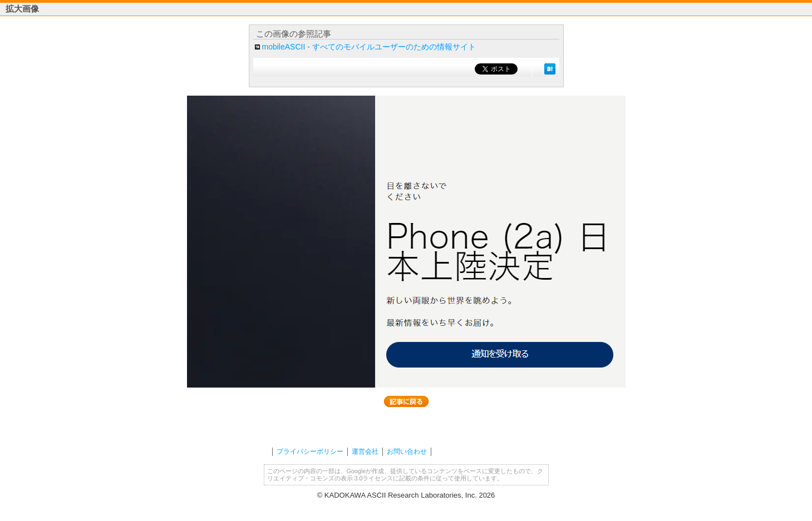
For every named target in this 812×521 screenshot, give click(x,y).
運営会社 (365, 451)
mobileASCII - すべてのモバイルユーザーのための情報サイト (369, 47)
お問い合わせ (407, 451)
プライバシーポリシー (310, 451)
